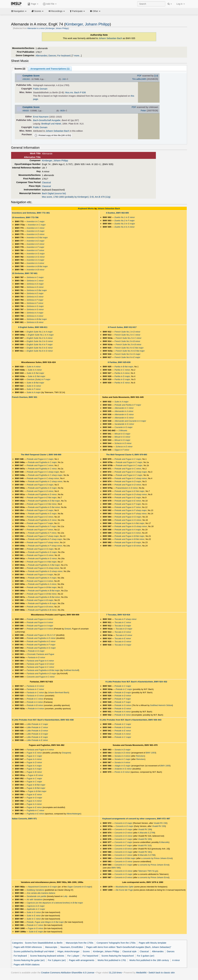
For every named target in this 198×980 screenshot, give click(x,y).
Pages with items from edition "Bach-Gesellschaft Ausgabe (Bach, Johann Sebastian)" (129, 947)
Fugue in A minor (34, 759)
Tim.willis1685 (139, 79)
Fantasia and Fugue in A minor (40, 661)
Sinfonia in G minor (35, 309)
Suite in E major (36, 932)
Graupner (66, 753)
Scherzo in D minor (123, 443)
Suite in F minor (34, 389)
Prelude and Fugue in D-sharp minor (131, 494)
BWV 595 (116, 868)
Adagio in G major (123, 766)
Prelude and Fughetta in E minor (42, 520)
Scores (38, 11)
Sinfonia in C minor (35, 281)
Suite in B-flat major (35, 383)
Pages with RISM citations (27, 965)
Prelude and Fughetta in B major (42, 603)
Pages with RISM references (28, 947)
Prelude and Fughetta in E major (42, 514)
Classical (46, 182)
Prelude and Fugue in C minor (40, 465)
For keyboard (64, 56)
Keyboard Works (86, 208)
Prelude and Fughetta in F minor (42, 533)
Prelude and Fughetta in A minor (42, 584)
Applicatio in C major (36, 909)
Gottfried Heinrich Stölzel (161, 705)
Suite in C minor (34, 919)
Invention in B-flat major (37, 266)
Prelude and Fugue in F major (40, 523)
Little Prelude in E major (37, 737)
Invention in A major (35, 260)
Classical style (129, 951)
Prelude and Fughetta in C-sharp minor (45, 481)
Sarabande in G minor (124, 424)
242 (64, 79)
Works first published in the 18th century (149, 960)
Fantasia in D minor (36, 657)
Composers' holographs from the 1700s (116, 943)
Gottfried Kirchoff (71, 670)
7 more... (77, 56)
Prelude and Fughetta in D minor (42, 494)
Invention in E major (36, 241)
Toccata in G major (123, 645)
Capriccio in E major (36, 906)
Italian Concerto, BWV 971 (24, 819)
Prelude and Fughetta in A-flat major (44, 565)
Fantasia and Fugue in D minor (40, 664)
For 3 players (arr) (57, 960)
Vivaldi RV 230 (160, 823)
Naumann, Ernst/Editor (72, 947)
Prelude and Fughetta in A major (42, 578)
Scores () (20, 69)
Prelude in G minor (123, 705)
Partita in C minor (122, 370)
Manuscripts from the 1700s (79, 943)
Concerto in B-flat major (125, 858)
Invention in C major (36, 221)
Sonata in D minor (123, 753)
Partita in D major (122, 376)
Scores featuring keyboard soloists (47, 956)
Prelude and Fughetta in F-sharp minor (45, 546)
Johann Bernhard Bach (58, 692)
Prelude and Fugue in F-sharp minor (43, 542)
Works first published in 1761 (112, 960)
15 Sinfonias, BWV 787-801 (25, 273)
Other (95, 11)
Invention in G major (36, 254)
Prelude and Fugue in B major (40, 600)
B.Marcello (164, 842)
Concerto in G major (123, 829)
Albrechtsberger (73, 814)
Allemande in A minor (124, 411)
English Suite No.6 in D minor (40, 351)
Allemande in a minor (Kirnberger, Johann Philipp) (48, 28)
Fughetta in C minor (35, 810)
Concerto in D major (123, 823)
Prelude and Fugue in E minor (40, 517)
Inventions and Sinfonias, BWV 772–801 (31, 213)
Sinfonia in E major (35, 293)
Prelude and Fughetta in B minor (42, 610)
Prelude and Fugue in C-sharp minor (43, 478)
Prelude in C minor (35, 699)
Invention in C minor (36, 228)
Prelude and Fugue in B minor (40, 607)
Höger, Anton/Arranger (68, 951)
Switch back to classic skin (162, 973)
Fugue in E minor (34, 753)
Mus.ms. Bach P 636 (76, 92)
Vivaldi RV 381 (145, 852)
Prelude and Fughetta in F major (42, 526)
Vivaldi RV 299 (145, 829)
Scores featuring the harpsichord (118, 956)
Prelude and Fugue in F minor (40, 530)
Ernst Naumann (41, 117)
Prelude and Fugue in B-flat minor (42, 594)
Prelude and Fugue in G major (40, 549)
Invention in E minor (36, 244)
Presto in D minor (122, 772)
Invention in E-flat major (37, 238)
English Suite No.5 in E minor (40, 348)
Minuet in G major (122, 434)
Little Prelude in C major (37, 724)
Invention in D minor (36, 234)
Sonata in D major (123, 750)
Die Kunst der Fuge (124, 890)
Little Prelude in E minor (37, 740)
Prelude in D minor (123, 696)
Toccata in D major (123, 626)
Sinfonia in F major (35, 300)
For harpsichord (90, 956)
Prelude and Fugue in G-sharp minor (43, 568)
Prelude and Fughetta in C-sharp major (45, 475)
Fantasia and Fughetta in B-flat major (43, 670)
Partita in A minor (122, 373)
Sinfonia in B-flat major (37, 319)
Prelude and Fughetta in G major (42, 552)
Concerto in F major (123, 845)
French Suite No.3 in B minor (127, 341)
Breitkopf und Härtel (51, 124)
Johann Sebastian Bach (110, 38)
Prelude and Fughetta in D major (42, 488)
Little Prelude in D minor (37, 731)
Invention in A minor (35, 263)
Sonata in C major (123, 759)
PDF (139, 76)
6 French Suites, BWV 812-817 (122, 327)
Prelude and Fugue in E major (40, 510)
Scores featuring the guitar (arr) (29, 960)
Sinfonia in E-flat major (37, 290)
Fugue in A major (34, 766)
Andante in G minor (123, 769)
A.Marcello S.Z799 (146, 833)
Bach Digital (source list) (54, 193)
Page (33, 4)
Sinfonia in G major (35, 306)
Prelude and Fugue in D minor (40, 491)
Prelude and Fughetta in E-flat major (44, 501)
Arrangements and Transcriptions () (50, 69)
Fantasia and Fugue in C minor (40, 667)
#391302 (26, 79)
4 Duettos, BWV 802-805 (117, 213)
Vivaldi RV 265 (145, 839)
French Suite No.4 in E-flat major (129, 348)
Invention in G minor (36, 257)
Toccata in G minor (123, 642)
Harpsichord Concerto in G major (42, 887)
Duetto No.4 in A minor (125, 227)
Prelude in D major (123, 692)
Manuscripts (51, 947)
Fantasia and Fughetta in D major (42, 673)
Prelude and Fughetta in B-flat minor (44, 597)
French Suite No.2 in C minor (127, 335)
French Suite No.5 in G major (127, 354)
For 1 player (73, 956)
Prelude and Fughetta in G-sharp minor (45, 571)
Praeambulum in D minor (127, 488)
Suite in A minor (34, 367)
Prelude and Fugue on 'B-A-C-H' (41, 635)
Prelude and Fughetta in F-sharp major (45, 539)
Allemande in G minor (124, 414)
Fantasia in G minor (35, 686)
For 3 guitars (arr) (146, 956)
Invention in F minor (35, 250)
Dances (52, 56)
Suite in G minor (34, 386)
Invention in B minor (36, 270)
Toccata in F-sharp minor (126, 619)
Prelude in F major (123, 699)
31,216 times (116, 973)
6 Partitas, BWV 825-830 (119, 362)
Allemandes (41, 56)
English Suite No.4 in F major (40, 344)
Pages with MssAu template (152, 943)
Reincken (140, 756)
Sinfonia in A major (35, 313)
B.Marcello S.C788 (146, 855)
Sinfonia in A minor (35, 316)
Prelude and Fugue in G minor (40, 555)
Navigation (19, 11)
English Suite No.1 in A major (40, 332)
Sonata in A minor (122, 756)
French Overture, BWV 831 (25, 397)
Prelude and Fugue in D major (40, 485)
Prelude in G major (36, 651)
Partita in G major (122, 379)
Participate (77, 11)
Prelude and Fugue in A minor (40, 581)
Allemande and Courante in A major (130, 421)
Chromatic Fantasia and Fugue (40, 654)
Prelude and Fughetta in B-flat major (44, 591)
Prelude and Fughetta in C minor (42, 469)
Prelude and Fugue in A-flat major (42, 562)
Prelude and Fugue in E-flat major (42, 497)
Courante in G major (124, 427)
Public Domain (40, 89)
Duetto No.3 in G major (125, 224)
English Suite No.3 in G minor (40, 341)
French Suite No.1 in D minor (127, 332)
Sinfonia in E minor (35, 297)
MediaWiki (141, 973)
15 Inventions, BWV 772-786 (25, 217)
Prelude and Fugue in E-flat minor (42, 504)
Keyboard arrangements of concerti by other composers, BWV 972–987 (136, 819)
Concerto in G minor (123, 836)
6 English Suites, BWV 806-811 (33, 327)
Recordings (57, 11)
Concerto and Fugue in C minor (41, 677)
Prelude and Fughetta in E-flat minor (44, 507)
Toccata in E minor (123, 638)
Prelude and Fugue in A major (40, 575)
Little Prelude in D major (37, 734)
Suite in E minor (34, 916)
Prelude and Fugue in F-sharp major (43, 536)
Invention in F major (35, 247)
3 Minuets (123, 430)
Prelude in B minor (35, 705)
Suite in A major (34, 392)
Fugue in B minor (34, 772)
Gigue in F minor (122, 450)
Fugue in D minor (34, 762)
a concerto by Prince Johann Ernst (157, 858)
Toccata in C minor (123, 622)
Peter (143, 111)
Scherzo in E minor (124, 447)
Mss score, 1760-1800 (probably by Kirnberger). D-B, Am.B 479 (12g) (76, 197)
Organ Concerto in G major (79, 887)
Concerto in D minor (123, 833)
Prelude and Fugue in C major (40, 459)
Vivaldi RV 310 (144, 845)
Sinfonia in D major (35, 284)
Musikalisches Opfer (125, 887)
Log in (180, 4)
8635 (62, 111)
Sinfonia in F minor (35, 303)
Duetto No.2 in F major (125, 221)
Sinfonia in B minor (35, 322)
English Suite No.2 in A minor (40, 338)
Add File (50, 4)
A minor (176, 960)
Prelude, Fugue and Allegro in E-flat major (45, 922)
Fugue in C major (34, 756)
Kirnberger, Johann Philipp (88, 24)
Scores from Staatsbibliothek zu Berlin (44, 943)
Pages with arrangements (82, 960)
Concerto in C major (123, 839)
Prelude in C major (123, 686)
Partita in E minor (122, 383)
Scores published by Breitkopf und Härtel (34, 951)
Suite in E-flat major (35, 373)
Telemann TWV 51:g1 (148, 871)
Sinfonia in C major (35, 277)
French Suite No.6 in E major (127, 357)
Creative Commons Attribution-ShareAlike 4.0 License (68, 973)
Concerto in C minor (123, 855)
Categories (17, 943)
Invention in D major (36, 231)
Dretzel (68, 629)
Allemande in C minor (124, 408)
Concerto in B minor (123, 849)
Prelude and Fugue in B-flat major (42, 587)
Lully (65, 896)
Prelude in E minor (123, 715)
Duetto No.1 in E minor (125, 217)
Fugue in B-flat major (36, 785)
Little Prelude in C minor (37, 727)
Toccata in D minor (123, 632)
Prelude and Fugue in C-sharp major (43, 472)
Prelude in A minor (35, 702)
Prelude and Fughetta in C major (42, 462)
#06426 (26, 111)
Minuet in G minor (122, 437)
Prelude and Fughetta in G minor (42, 558)
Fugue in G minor (35, 928)
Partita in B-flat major (124, 367)
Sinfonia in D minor (35, 287)
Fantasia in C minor (35, 689)
